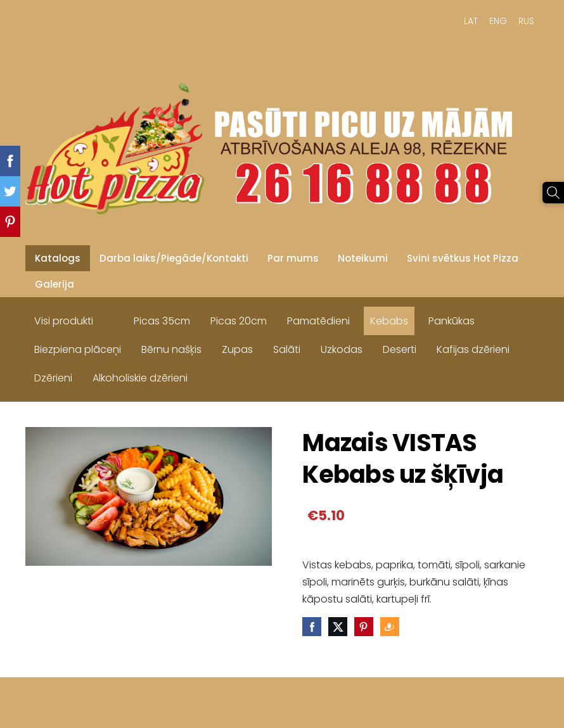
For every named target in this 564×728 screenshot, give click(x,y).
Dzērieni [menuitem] (53, 378)
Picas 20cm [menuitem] (239, 321)
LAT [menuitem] (471, 21)
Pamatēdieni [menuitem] (318, 321)
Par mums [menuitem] (293, 258)
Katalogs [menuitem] (58, 258)
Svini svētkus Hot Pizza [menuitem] (463, 258)
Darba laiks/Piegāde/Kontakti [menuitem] (174, 258)
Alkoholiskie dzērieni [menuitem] (140, 378)
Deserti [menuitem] (400, 349)
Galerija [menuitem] (54, 284)
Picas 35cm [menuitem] (162, 321)
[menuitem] (113, 318)
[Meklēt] (553, 193)
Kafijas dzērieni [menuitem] (473, 349)
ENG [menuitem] (498, 21)
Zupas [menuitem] (237, 349)
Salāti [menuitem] (287, 349)
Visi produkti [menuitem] (64, 321)
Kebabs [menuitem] (389, 321)
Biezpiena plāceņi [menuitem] (78, 349)
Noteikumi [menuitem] (363, 258)
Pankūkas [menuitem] (452, 321)
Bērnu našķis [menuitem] (171, 349)
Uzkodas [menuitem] (342, 349)
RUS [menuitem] (526, 21)
